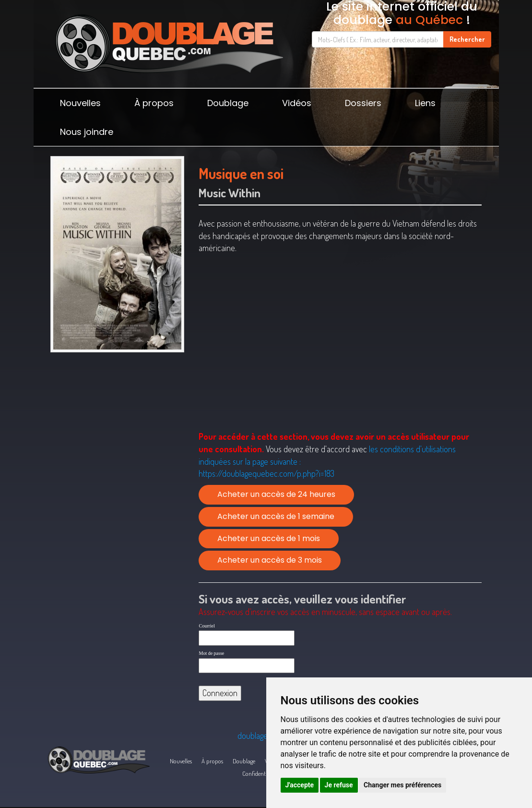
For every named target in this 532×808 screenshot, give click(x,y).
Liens (425, 103)
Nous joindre (87, 132)
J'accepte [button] (300, 785)
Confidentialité (260, 773)
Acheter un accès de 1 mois (269, 538)
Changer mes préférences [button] (402, 785)
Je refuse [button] (339, 785)
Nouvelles (80, 103)
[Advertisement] (118, 425)
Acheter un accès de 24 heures (276, 494)
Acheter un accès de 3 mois (270, 560)
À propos (154, 103)
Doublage (228, 103)
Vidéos (297, 103)
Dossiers (363, 103)
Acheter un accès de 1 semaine (276, 516)
